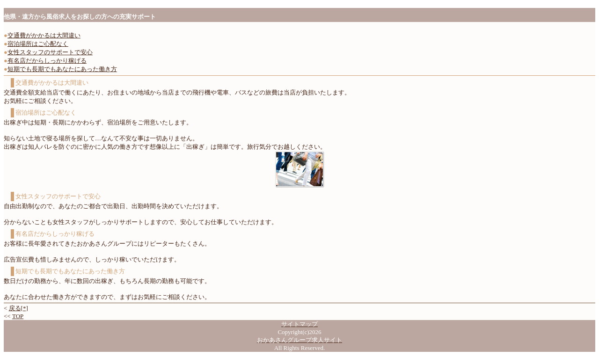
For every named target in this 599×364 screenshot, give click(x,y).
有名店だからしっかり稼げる (47, 61)
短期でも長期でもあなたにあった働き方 (62, 69)
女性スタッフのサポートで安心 (50, 52)
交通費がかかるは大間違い (44, 35)
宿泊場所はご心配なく (38, 44)
